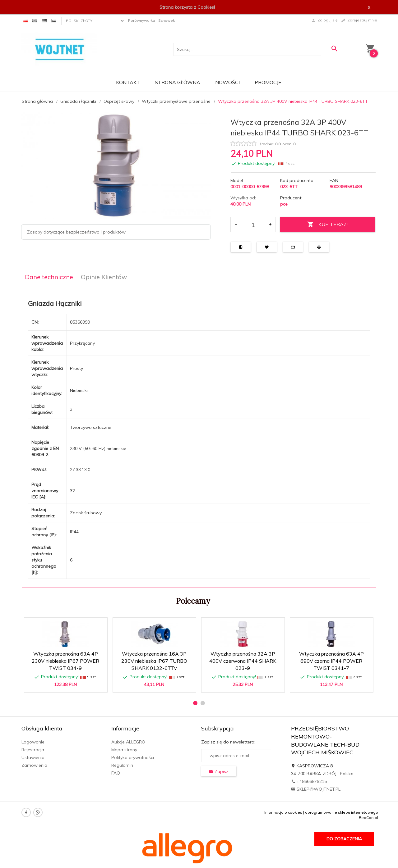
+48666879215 (309, 781)
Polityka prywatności (133, 757)
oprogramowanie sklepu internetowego (342, 812)
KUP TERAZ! (327, 224)
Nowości (227, 82)
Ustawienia (33, 757)
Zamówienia (34, 765)
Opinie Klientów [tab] (104, 277)
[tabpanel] (199, 436)
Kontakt (128, 82)
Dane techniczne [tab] (49, 277)
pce (284, 204)
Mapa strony (124, 750)
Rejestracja (33, 750)
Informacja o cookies (283, 812)
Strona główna (178, 82)
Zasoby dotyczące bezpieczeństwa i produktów (76, 232)
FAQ (116, 773)
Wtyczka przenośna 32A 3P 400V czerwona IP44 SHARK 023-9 (243, 661)
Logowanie (33, 742)
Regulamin (122, 765)
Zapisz (219, 771)
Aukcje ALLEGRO (128, 742)
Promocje (268, 82)
